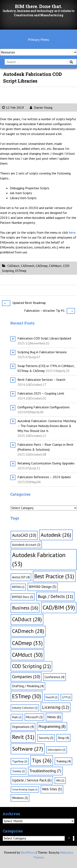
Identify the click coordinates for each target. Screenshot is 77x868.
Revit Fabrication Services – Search (41, 380)
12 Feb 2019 (13, 107)
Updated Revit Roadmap (24, 303)
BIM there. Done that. (38, 6)
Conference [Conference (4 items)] (55, 677)
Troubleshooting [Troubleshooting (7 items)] (45, 771)
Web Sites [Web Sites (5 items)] (52, 789)
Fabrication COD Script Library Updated (44, 338)
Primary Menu (38, 40)
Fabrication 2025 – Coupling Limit (41, 393)
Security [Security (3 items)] (46, 738)
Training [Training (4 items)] (63, 761)
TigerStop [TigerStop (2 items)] (20, 761)
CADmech (28, 266)
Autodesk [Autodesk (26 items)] (56, 535)
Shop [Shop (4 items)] (63, 738)
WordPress (28, 852)
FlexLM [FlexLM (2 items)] (52, 697)
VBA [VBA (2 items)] (60, 781)
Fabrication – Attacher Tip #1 (50, 311)
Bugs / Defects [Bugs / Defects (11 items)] (55, 596)
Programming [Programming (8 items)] (52, 726)
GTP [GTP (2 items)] (66, 697)
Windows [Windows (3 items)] (20, 798)
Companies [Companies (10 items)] (26, 677)
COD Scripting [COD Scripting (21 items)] (31, 666)
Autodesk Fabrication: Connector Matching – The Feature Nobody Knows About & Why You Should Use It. (47, 426)
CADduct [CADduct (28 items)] (27, 619)
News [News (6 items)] (54, 717)
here (72, 232)
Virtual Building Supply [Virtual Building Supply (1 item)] (25, 790)
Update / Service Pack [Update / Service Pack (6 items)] (32, 780)
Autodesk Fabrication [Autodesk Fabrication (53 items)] (39, 559)
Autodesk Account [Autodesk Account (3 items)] (26, 545)
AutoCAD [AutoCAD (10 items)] (24, 535)
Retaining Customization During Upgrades (46, 463)
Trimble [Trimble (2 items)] (18, 771)
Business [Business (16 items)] (25, 608)
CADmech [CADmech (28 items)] (28, 631)
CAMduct (55, 266)
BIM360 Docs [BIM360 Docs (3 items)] (23, 597)
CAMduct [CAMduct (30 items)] (27, 655)
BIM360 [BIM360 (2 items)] (18, 587)
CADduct (13, 266)
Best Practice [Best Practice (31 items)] (54, 576)
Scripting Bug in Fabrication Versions (42, 352)
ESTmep (21, 271)
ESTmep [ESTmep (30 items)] (27, 696)
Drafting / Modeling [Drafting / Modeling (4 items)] (28, 686)
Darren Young (41, 107)
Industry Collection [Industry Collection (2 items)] (25, 708)
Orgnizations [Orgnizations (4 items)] (23, 727)
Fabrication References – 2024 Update (44, 477)
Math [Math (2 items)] (17, 717)
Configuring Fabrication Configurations (44, 407)
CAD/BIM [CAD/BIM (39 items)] (59, 607)
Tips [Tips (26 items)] (42, 760)
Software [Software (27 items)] (28, 749)
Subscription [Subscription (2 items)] (57, 750)
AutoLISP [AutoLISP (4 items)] (21, 577)
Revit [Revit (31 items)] (23, 737)
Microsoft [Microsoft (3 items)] (34, 717)
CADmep (42, 266)
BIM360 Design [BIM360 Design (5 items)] (43, 587)
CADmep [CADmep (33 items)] (27, 643)
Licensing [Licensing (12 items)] (56, 707)
